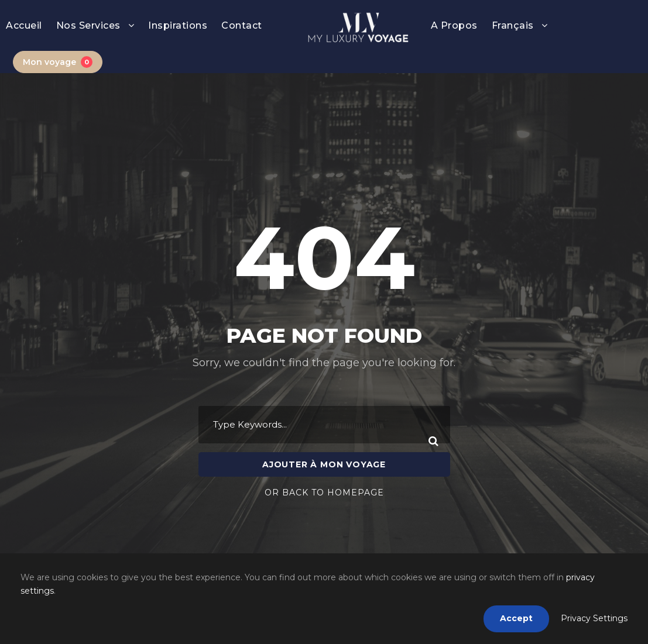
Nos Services (88, 25)
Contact (242, 25)
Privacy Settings (594, 618)
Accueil (24, 25)
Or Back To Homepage (324, 476)
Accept (516, 618)
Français (513, 25)
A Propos (454, 25)
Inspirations (178, 25)
